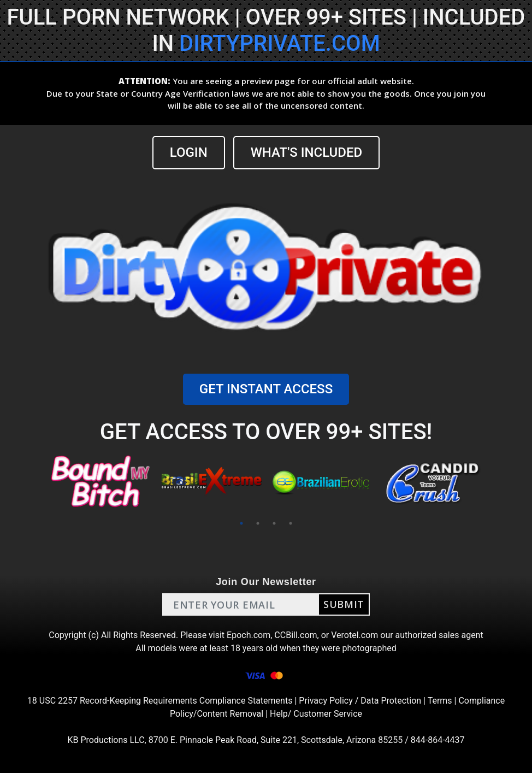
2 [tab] (258, 523)
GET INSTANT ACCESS (266, 389)
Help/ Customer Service (316, 714)
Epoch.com (249, 635)
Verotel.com (354, 635)
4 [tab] (291, 523)
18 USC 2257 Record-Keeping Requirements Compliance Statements (160, 701)
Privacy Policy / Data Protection (360, 701)
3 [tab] (274, 523)
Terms (440, 701)
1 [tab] (241, 523)
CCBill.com (295, 635)
